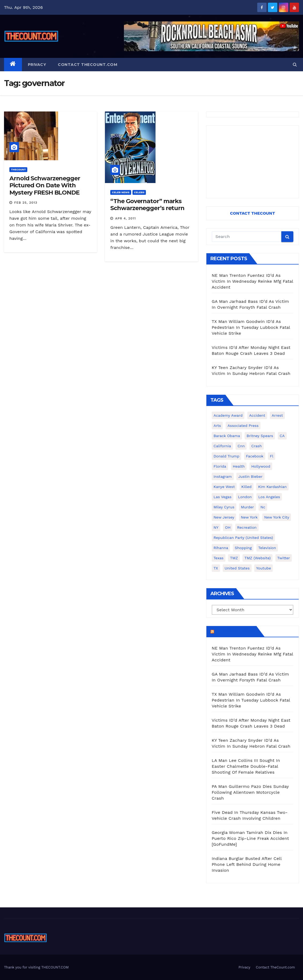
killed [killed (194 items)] (247, 487)
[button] (295, 64)
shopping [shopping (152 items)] (243, 548)
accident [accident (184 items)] (257, 415)
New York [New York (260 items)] (249, 517)
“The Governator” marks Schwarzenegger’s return (147, 205)
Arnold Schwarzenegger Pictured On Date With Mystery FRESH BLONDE (45, 185)
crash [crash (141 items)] (257, 446)
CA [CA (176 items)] (282, 436)
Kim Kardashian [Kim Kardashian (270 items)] (272, 487)
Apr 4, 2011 (125, 218)
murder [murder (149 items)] (247, 507)
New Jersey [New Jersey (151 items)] (224, 517)
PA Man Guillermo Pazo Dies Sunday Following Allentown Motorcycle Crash (250, 792)
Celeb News (121, 192)
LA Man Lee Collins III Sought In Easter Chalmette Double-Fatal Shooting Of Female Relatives (246, 766)
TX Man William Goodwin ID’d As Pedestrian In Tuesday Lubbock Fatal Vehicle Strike (251, 327)
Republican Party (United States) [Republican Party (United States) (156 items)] (243, 538)
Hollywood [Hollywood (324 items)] (261, 466)
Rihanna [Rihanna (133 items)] (221, 548)
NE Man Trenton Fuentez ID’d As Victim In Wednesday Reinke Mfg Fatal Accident (252, 281)
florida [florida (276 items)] (220, 466)
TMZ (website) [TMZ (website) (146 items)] (257, 558)
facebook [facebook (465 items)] (255, 456)
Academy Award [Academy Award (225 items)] (228, 415)
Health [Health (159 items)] (239, 466)
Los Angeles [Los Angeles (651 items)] (269, 497)
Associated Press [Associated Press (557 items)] (243, 426)
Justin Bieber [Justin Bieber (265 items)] (250, 476)
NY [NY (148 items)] (216, 527)
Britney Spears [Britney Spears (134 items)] (260, 436)
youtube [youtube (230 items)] (264, 568)
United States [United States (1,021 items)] (237, 568)
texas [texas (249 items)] (219, 558)
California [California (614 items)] (222, 446)
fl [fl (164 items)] (272, 456)
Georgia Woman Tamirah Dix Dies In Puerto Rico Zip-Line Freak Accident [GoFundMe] (250, 838)
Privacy (37, 65)
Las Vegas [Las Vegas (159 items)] (223, 497)
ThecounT (18, 169)
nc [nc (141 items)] (263, 507)
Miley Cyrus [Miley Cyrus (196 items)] (224, 507)
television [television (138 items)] (267, 548)
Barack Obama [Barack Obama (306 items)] (227, 436)
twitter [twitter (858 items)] (284, 558)
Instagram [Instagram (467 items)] (223, 476)
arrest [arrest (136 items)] (277, 415)
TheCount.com (235, 631)
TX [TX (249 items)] (216, 568)
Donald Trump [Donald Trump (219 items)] (227, 456)
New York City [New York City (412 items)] (277, 517)
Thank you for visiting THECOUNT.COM (36, 967)
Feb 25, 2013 (26, 203)
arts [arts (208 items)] (217, 426)
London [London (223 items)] (245, 497)
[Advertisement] (253, 162)
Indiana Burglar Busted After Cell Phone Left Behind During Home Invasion (247, 864)
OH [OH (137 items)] (228, 527)
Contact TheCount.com (88, 65)
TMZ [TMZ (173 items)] (234, 558)
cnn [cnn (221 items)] (241, 446)
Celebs (139, 192)
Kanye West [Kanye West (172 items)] (224, 487)
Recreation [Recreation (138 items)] (247, 527)
